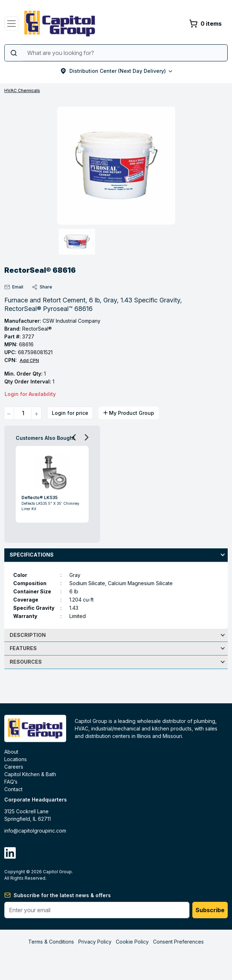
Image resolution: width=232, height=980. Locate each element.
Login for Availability (30, 394)
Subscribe (210, 910)
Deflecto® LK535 (40, 497)
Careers (14, 767)
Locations (16, 759)
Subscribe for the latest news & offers (62, 895)
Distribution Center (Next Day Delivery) (116, 71)
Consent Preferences (178, 942)
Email (14, 287)
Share (42, 287)
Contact (13, 789)
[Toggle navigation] (11, 24)
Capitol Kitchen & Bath (30, 774)
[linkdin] (10, 853)
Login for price (70, 413)
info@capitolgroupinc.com (35, 831)
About (11, 752)
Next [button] (84, 437)
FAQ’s (11, 782)
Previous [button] (72, 437)
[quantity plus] (36, 413)
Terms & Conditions (51, 942)
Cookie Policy (132, 942)
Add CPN (29, 360)
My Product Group (129, 413)
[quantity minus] (9, 413)
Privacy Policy (95, 942)
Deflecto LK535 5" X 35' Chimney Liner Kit (50, 506)
